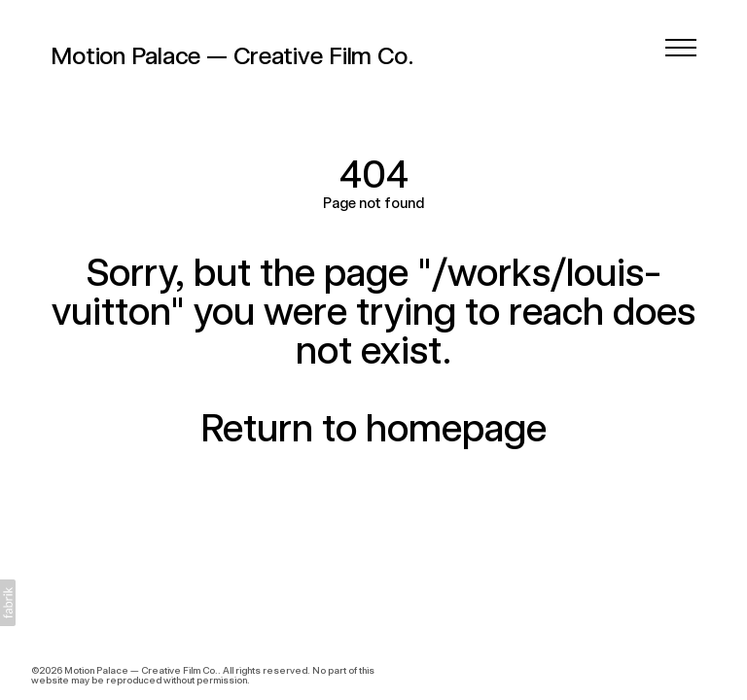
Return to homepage (373, 428)
